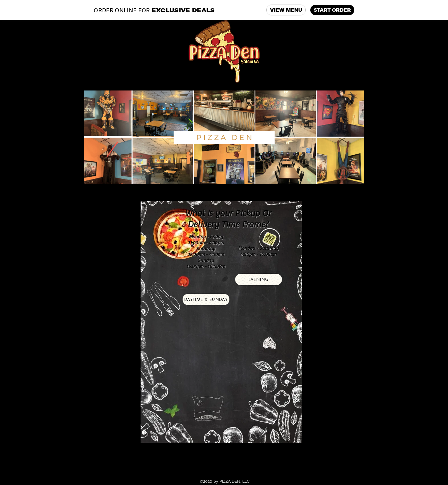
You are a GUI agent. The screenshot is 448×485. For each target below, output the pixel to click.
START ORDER (332, 10)
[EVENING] (259, 279)
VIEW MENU (286, 10)
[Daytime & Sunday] (206, 299)
